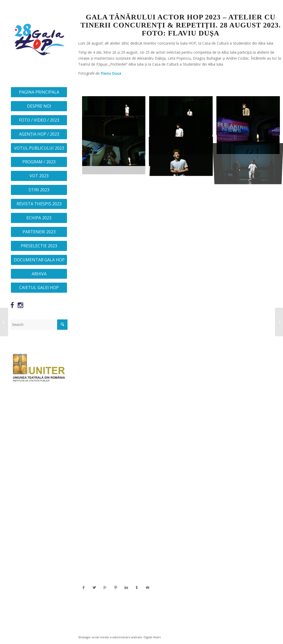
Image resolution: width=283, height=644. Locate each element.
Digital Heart (152, 637)
